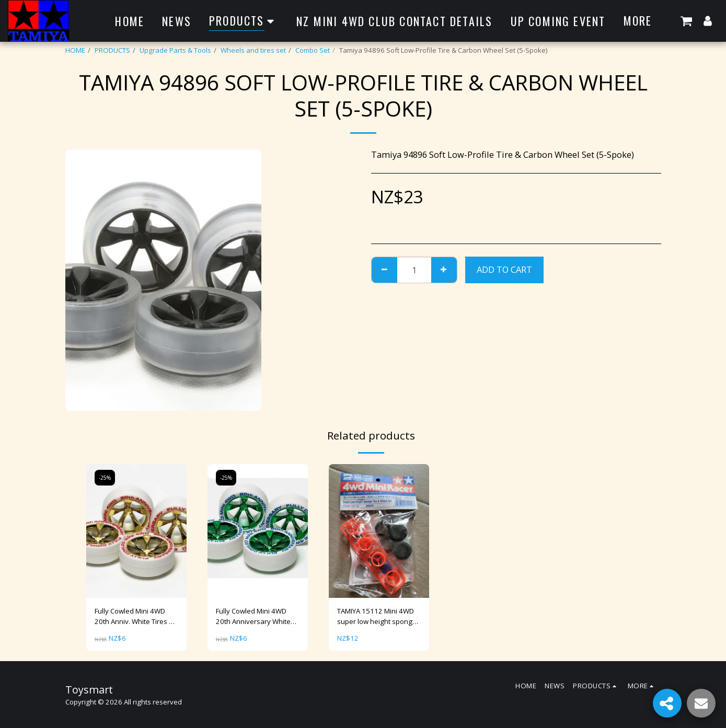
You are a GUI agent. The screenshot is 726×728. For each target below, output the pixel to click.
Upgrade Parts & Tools (175, 50)
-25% (105, 478)
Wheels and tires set (253, 50)
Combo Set (313, 50)
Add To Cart (504, 269)
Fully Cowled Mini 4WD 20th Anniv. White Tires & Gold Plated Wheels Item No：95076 (134, 617)
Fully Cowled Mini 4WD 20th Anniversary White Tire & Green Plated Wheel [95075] (253, 617)
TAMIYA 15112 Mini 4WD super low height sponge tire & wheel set (377, 617)
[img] (136, 531)
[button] (686, 21)
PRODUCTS (112, 50)
